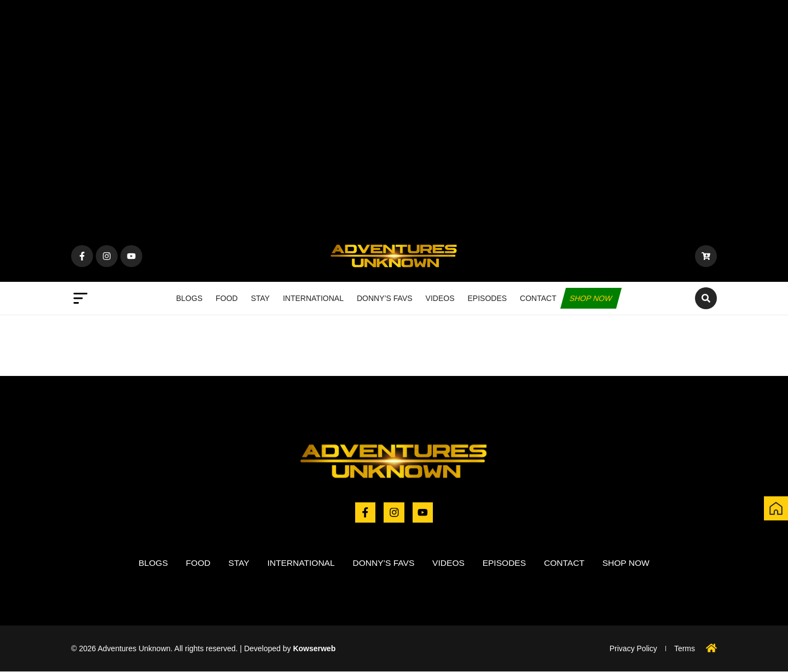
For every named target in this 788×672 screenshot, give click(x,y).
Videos (440, 298)
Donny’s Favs (385, 298)
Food (227, 298)
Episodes (488, 298)
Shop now (591, 298)
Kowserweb (314, 649)
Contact (538, 298)
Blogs (189, 298)
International (313, 298)
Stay (260, 298)
